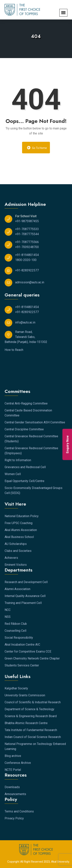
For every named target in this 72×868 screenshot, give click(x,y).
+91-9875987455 (27, 221)
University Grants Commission (25, 695)
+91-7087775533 (27, 229)
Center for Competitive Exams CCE (28, 651)
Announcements (15, 794)
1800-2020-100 (26, 260)
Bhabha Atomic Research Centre (26, 723)
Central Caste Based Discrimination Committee (28, 413)
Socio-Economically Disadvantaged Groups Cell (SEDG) (34, 490)
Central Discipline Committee (24, 429)
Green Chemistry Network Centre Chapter (32, 658)
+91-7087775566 (27, 242)
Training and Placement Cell (23, 603)
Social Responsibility (19, 638)
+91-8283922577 (27, 270)
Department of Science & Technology (29, 709)
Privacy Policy (14, 818)
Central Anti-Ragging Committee (26, 403)
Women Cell (13, 474)
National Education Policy (22, 516)
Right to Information (18, 460)
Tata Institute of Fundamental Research (31, 730)
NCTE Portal (13, 770)
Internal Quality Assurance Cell (25, 596)
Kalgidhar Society (16, 688)
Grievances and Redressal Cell (25, 467)
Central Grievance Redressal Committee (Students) (31, 439)
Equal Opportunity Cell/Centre (24, 481)
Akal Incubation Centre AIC (22, 645)
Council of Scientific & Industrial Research (33, 702)
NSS (8, 617)
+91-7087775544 (27, 234)
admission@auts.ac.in (30, 282)
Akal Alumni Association (21, 530)
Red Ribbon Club (16, 624)
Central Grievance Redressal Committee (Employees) (31, 451)
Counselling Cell (15, 631)
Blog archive (13, 756)
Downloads (12, 787)
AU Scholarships (16, 544)
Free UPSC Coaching (19, 523)
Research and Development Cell (26, 582)
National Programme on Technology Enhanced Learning (35, 746)
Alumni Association (17, 589)
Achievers (11, 558)
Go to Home (37, 148)
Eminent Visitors (16, 565)
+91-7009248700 (27, 247)
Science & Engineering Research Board (31, 716)
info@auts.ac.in (25, 322)
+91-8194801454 (27, 255)
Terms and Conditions (19, 811)
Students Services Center (22, 665)
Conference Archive (18, 763)
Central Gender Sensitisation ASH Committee (35, 422)
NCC (8, 610)
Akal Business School (19, 537)
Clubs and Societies (18, 551)
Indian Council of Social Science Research (33, 737)
